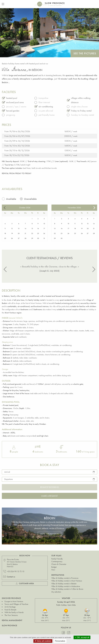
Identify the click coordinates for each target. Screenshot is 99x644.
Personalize (60, 641)
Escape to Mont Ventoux (14, 601)
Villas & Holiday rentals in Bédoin (64, 584)
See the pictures (85, 53)
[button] (5, 269)
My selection (56, 592)
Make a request (49, 496)
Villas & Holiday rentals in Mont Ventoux (67, 581)
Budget (54, 567)
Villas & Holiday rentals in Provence (65, 578)
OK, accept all (82, 637)
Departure (9, 479)
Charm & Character (59, 564)
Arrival (7, 472)
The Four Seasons (11, 615)
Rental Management (12, 620)
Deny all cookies (43, 641)
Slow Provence (9, 625)
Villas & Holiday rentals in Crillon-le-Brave (67, 589)
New (53, 570)
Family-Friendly (57, 559)
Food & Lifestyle (10, 610)
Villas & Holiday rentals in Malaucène (66, 586)
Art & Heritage (10, 607)
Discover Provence (11, 598)
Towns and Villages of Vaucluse (16, 604)
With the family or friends (14, 612)
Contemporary (57, 561)
